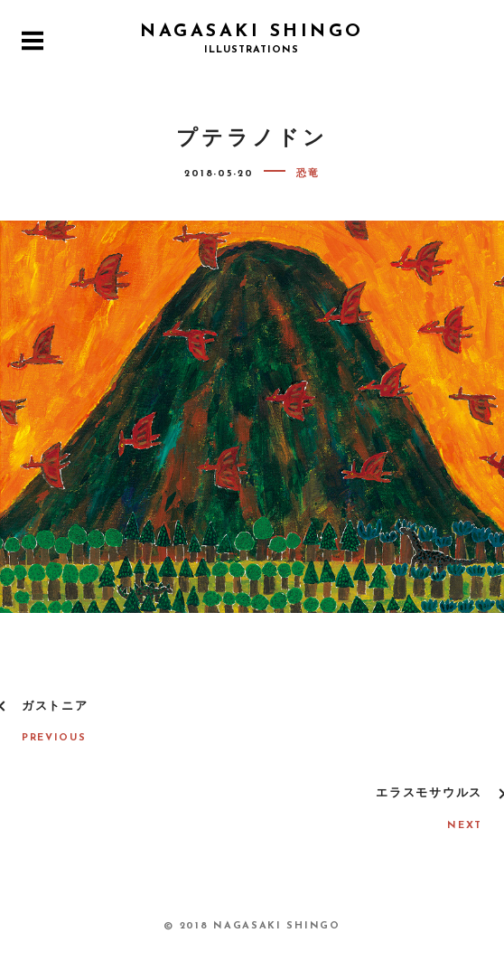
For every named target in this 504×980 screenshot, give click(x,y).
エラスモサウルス (429, 793)
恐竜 (308, 174)
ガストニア (55, 707)
